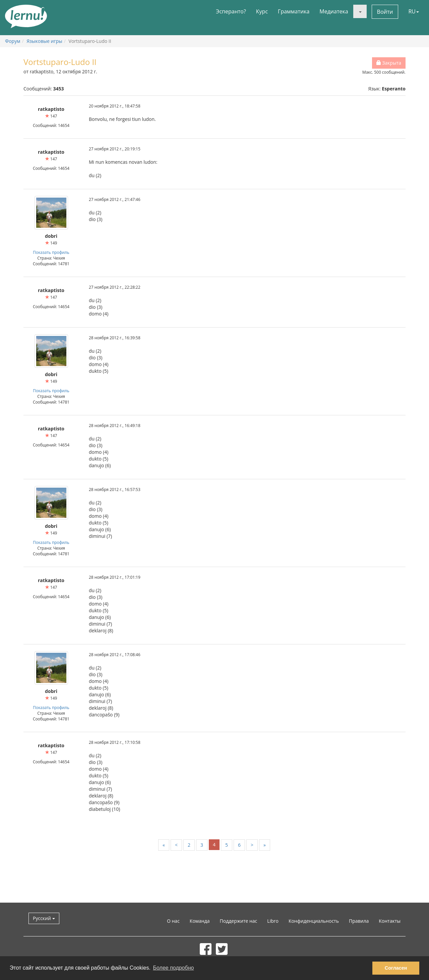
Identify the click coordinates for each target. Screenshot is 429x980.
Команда (200, 921)
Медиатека (334, 11)
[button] (360, 11)
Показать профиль (51, 252)
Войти (385, 12)
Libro (273, 921)
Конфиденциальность (314, 921)
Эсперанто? (231, 11)
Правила (359, 921)
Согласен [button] (396, 968)
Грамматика (294, 11)
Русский (44, 918)
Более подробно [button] (174, 968)
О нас (173, 921)
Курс (262, 11)
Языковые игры (44, 41)
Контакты (390, 921)
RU (414, 11)
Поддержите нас (239, 921)
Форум (13, 41)
